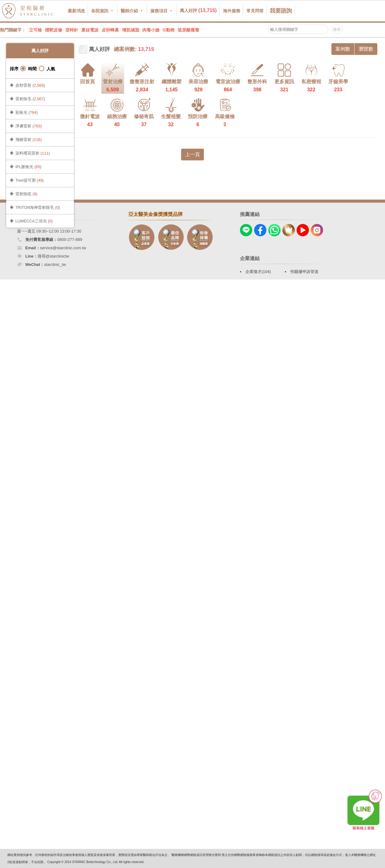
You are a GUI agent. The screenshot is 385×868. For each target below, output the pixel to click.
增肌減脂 (131, 30)
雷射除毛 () (30, 99)
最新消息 (76, 11)
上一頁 (192, 154)
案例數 (343, 49)
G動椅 (169, 30)
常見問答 (255, 11)
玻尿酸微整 (188, 30)
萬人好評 (198, 10)
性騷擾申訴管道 (304, 272)
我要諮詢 (281, 11)
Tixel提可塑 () (30, 180)
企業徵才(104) (258, 272)
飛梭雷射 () (28, 140)
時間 (28, 69)
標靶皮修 (54, 30)
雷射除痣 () (26, 194)
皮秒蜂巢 (110, 30)
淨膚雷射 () (28, 126)
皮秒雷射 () (30, 85)
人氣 (47, 69)
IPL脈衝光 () (28, 167)
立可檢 (35, 30)
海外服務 (232, 11)
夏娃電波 (90, 30)
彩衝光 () (26, 112)
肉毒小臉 (151, 30)
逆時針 (72, 30)
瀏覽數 (366, 49)
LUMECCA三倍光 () (34, 221)
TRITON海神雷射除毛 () (38, 207)
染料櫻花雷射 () (32, 153)
